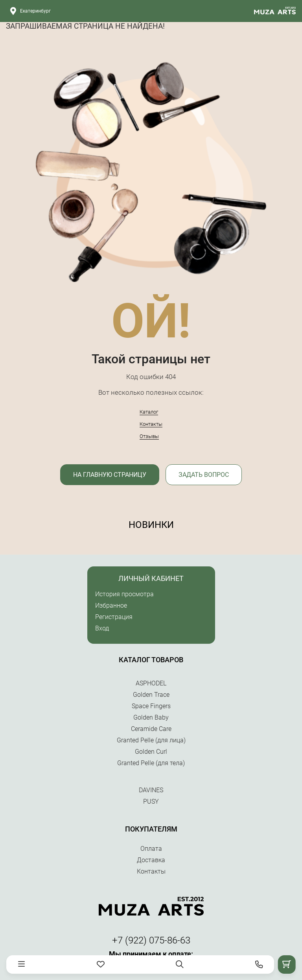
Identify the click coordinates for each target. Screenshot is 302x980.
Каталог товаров (151, 660)
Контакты (151, 424)
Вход (102, 628)
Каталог (149, 412)
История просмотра (124, 594)
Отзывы (149, 436)
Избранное (111, 605)
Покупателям (151, 829)
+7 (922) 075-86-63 (151, 940)
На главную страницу (110, 475)
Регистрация (114, 617)
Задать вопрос (204, 475)
